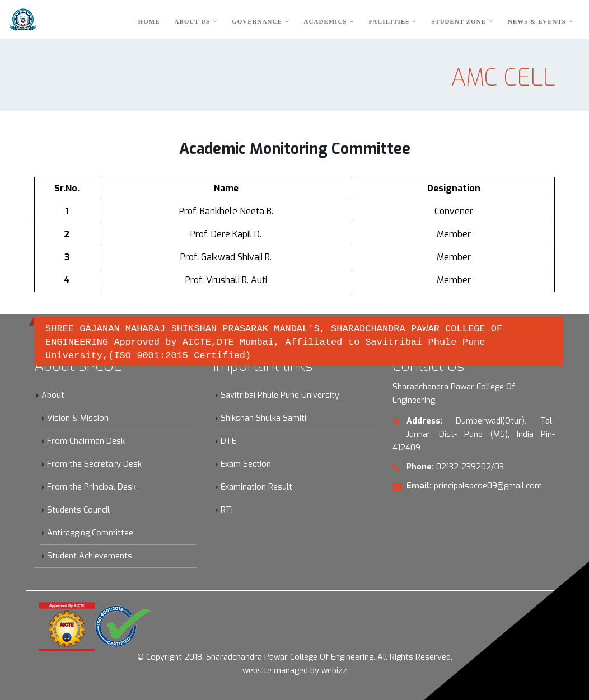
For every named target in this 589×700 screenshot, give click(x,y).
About (53, 395)
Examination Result (256, 487)
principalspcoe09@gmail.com (488, 486)
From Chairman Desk (86, 441)
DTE (228, 441)
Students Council (78, 510)
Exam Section (246, 464)
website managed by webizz (295, 671)
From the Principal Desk (92, 487)
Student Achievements (90, 556)
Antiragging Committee (90, 533)
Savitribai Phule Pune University (280, 395)
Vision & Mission (78, 418)
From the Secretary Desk (94, 464)
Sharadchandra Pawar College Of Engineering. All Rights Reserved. (329, 657)
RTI (227, 510)
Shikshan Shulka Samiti (263, 418)
